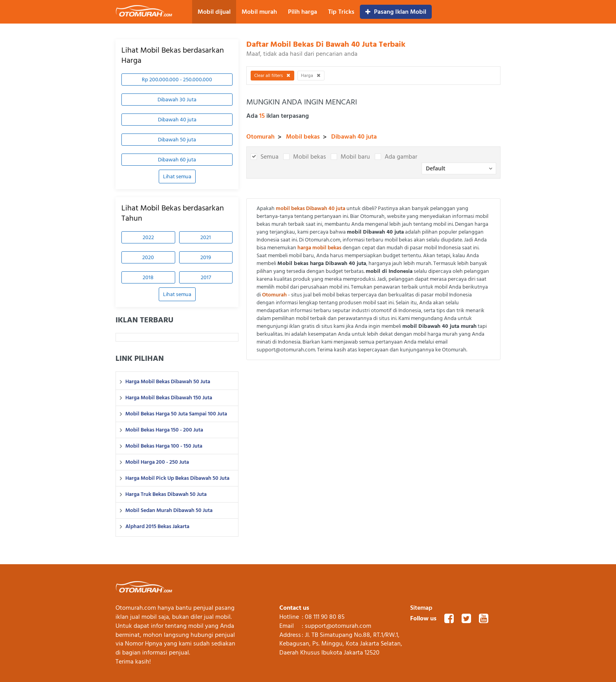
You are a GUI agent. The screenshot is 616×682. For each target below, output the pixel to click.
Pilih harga (302, 12)
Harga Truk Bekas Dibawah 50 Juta (166, 494)
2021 (206, 237)
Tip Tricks (341, 12)
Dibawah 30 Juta (177, 100)
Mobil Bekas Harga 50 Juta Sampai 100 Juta (176, 414)
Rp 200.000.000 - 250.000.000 (177, 80)
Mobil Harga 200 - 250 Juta (157, 462)
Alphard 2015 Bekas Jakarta (157, 527)
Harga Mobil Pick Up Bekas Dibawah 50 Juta (177, 478)
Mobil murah (259, 12)
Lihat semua (177, 176)
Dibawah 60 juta (177, 160)
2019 (206, 257)
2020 (148, 257)
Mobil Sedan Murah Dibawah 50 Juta (169, 510)
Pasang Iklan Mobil (396, 12)
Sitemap (421, 608)
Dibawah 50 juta (177, 140)
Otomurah (260, 137)
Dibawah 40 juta (177, 120)
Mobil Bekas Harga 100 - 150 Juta (164, 446)
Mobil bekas (303, 137)
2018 (148, 277)
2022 (148, 237)
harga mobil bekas (319, 248)
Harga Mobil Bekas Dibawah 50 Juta (168, 382)
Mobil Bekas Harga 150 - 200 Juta (164, 430)
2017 (206, 277)
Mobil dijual (214, 12)
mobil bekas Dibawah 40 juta (311, 208)
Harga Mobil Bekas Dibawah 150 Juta (169, 398)
